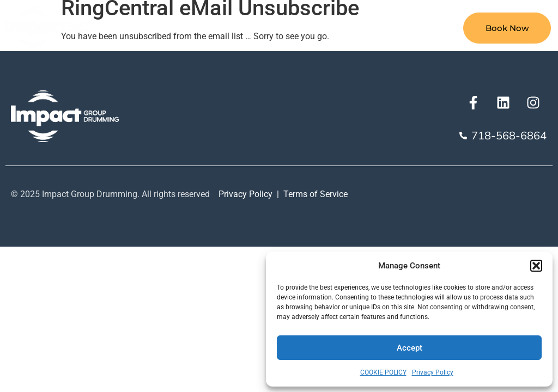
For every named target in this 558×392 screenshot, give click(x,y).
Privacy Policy (433, 372)
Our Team (409, 28)
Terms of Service (316, 194)
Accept (410, 348)
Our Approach (328, 28)
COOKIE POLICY (383, 372)
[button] (536, 266)
